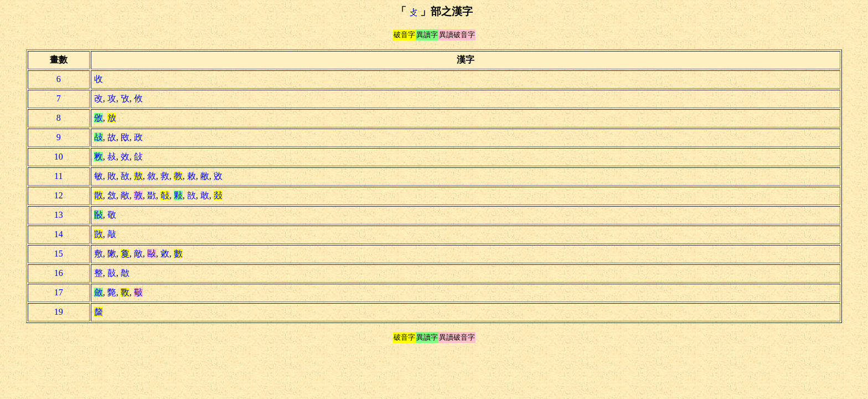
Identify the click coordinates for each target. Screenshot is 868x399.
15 (59, 254)
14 (59, 234)
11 (58, 176)
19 (59, 312)
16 (59, 273)
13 (59, 215)
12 (59, 195)
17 (59, 292)
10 (59, 157)
